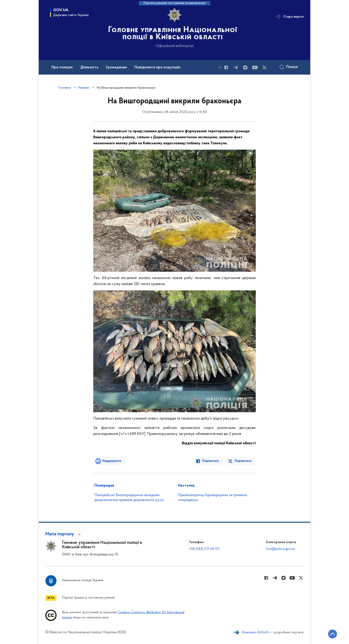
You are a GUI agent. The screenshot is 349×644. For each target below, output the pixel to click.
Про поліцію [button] (62, 67)
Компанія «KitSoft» (256, 632)
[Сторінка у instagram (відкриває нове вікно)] (245, 67)
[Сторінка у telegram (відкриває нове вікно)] (236, 67)
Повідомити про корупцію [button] (157, 67)
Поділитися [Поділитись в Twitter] (243, 461)
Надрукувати (112, 461)
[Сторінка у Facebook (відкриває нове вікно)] (226, 67)
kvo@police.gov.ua (280, 549)
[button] (64, 534)
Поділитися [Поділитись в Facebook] (211, 461)
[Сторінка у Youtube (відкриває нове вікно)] (255, 67)
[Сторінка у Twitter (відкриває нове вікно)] (264, 67)
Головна (65, 88)
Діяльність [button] (89, 67)
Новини (84, 88)
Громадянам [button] (116, 67)
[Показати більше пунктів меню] (220, 67)
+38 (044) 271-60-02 (204, 549)
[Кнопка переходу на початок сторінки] (332, 634)
